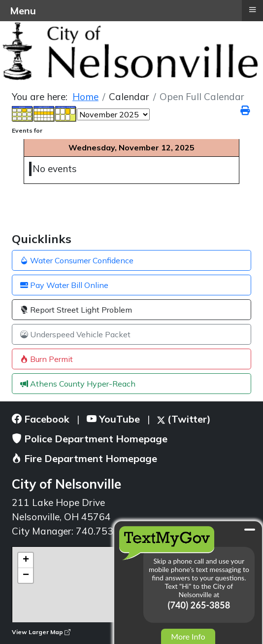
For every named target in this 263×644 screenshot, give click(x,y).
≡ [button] (252, 9)
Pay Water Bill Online (64, 285)
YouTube (113, 419)
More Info (188, 636)
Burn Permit (47, 359)
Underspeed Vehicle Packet (75, 334)
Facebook (41, 419)
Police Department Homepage (90, 439)
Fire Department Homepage (84, 458)
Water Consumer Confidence (77, 260)
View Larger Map (41, 632)
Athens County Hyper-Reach (78, 384)
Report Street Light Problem (76, 310)
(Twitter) (184, 419)
